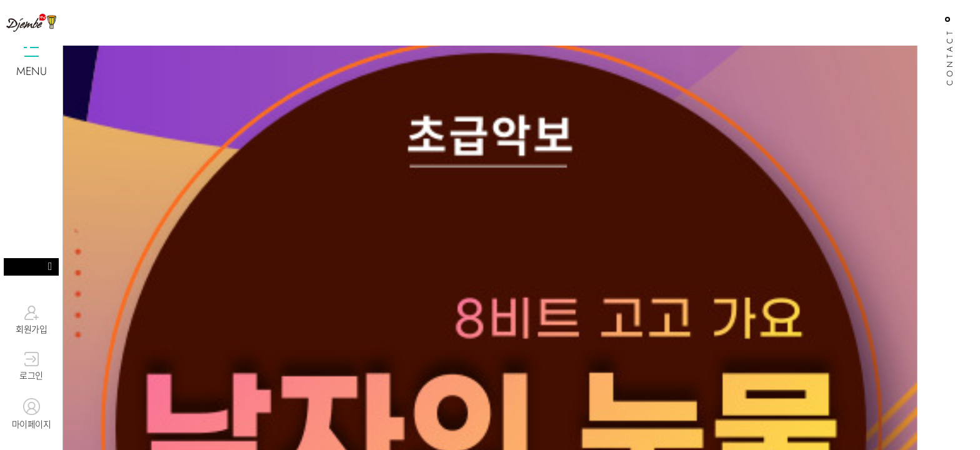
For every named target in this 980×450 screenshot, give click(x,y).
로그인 (31, 367)
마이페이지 (31, 414)
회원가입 (31, 320)
